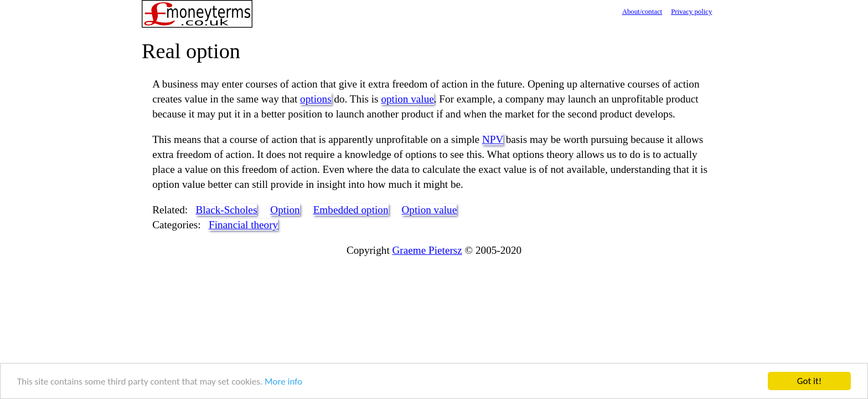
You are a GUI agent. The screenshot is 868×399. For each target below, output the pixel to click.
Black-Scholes (227, 210)
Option (285, 210)
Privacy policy (691, 12)
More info (283, 382)
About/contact (642, 12)
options (316, 99)
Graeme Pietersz (427, 250)
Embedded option (351, 210)
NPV (493, 139)
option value (407, 99)
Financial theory (243, 225)
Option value (430, 210)
